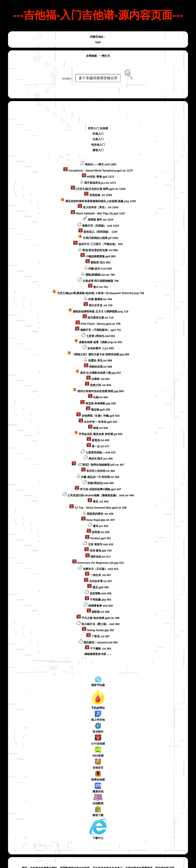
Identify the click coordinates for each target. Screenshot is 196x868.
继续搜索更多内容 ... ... (98, 635)
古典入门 (98, 120)
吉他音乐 (98, 745)
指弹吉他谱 (98, 757)
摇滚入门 (98, 131)
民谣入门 (98, 115)
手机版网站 (98, 679)
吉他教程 (98, 780)
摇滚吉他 (98, 769)
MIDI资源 (98, 733)
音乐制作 (98, 709)
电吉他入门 (98, 126)
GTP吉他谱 (98, 721)
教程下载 (98, 792)
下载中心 (98, 810)
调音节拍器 (98, 662)
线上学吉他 (98, 697)
